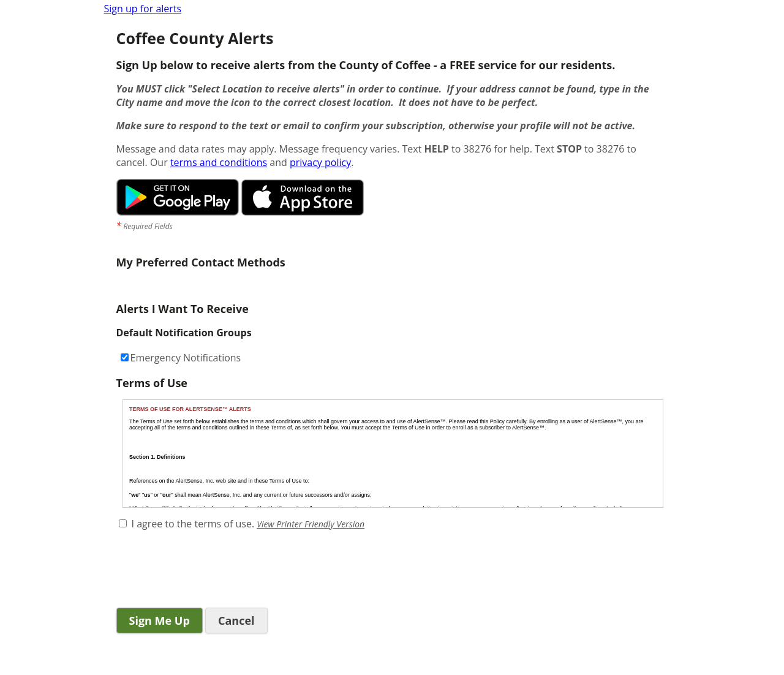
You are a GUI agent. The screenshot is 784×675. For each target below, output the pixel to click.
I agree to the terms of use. (193, 524)
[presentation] (209, 570)
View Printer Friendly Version (311, 524)
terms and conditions (219, 162)
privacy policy (320, 162)
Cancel (236, 620)
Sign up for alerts (143, 9)
